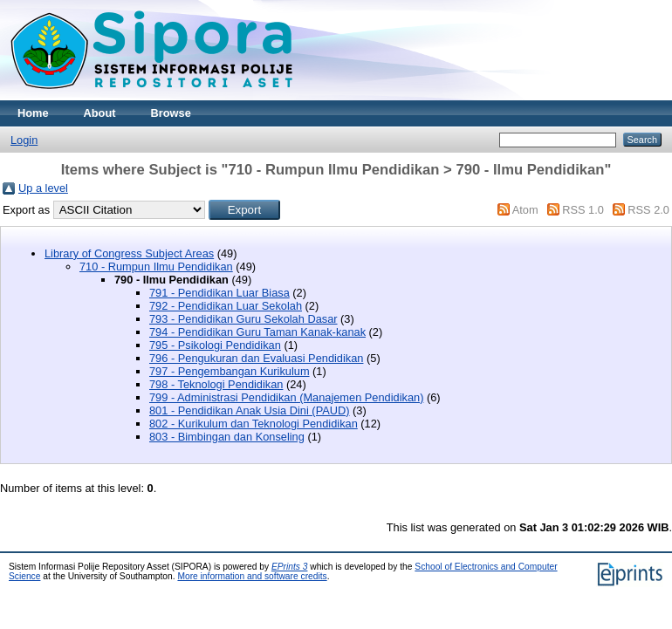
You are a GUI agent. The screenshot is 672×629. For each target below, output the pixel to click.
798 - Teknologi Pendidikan (216, 384)
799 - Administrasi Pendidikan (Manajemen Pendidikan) (286, 397)
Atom (525, 210)
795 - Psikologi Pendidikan (215, 345)
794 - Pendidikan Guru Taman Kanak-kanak (257, 332)
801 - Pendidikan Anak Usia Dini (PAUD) (250, 410)
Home (33, 113)
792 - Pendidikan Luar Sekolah (226, 306)
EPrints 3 (290, 567)
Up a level (43, 188)
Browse (171, 113)
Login (24, 140)
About (100, 113)
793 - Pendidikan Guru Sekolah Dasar (243, 319)
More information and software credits (252, 576)
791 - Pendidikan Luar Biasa (219, 293)
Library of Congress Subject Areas (129, 253)
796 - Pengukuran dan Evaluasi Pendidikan (256, 358)
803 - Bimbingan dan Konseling (227, 437)
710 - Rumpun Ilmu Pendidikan (156, 267)
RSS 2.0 (648, 210)
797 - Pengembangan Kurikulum (230, 371)
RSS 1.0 (583, 210)
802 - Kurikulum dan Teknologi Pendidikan (254, 424)
